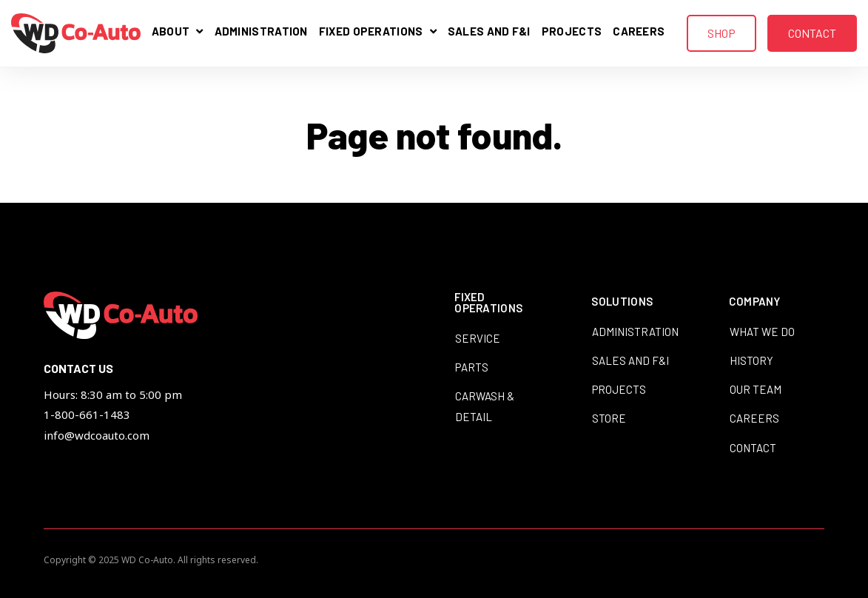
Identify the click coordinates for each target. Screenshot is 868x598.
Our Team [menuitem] (756, 389)
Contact (812, 33)
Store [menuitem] (609, 418)
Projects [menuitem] (619, 389)
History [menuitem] (751, 360)
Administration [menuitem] (635, 332)
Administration (261, 32)
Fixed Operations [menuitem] (488, 303)
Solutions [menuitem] (622, 302)
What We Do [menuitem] (762, 332)
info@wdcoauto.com (97, 435)
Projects (572, 32)
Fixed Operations (374, 34)
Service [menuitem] (478, 338)
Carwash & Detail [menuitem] (485, 406)
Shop (721, 33)
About (178, 34)
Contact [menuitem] (753, 448)
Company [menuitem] (755, 302)
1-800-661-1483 (87, 414)
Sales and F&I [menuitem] (630, 360)
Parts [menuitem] (472, 367)
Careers (639, 32)
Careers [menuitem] (754, 418)
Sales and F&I (489, 32)
